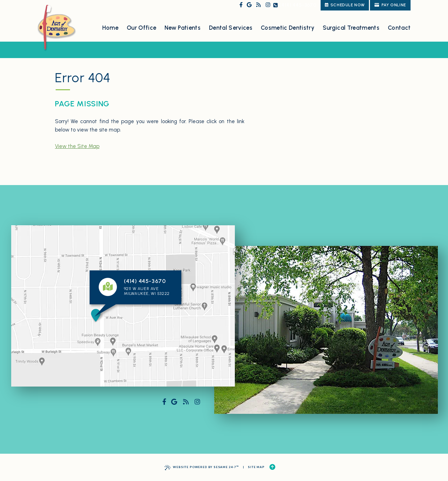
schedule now (345, 5)
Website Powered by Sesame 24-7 (202, 468)
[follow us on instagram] (268, 5)
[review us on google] (249, 5)
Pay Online (390, 5)
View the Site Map (77, 146)
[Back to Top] (272, 467)
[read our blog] (258, 5)
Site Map (256, 467)
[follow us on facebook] (241, 5)
